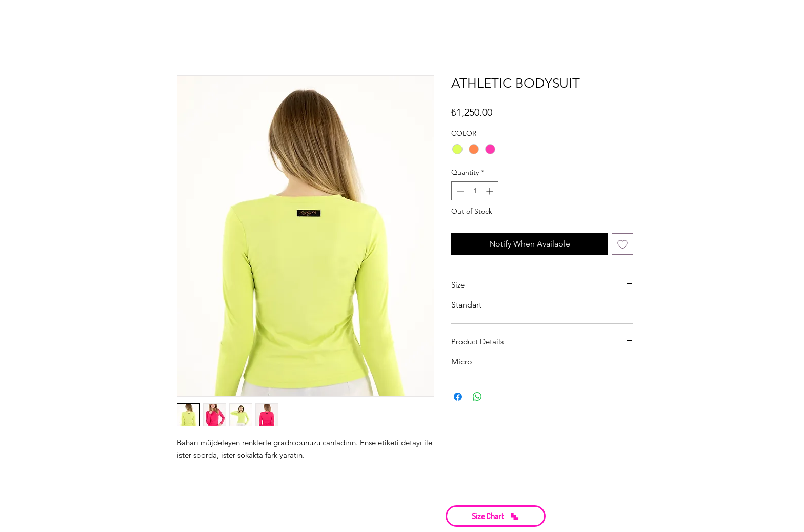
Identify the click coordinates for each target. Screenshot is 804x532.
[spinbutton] (475, 191)
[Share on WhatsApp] (477, 397)
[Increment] (490, 191)
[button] (496, 516)
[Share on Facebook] (458, 397)
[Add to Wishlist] (622, 244)
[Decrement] (459, 191)
